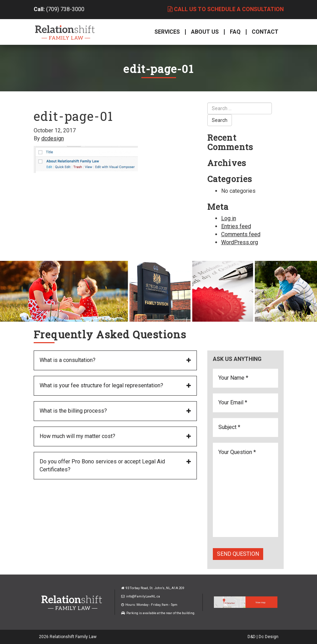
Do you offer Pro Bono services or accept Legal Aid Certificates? (102, 465)
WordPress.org (240, 242)
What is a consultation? (68, 360)
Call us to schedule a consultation (226, 9)
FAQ (235, 32)
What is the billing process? (73, 411)
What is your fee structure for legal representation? (101, 385)
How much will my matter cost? (77, 436)
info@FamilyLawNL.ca (143, 596)
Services (167, 32)
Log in (229, 218)
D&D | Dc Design (263, 637)
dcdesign (53, 138)
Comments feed (241, 234)
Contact (265, 32)
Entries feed (236, 226)
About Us (205, 32)
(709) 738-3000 (65, 9)
